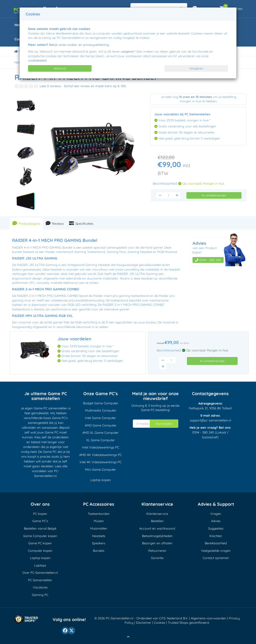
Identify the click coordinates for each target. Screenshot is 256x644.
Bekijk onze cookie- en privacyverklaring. (79, 45)
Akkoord (60, 68)
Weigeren (196, 68)
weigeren (127, 51)
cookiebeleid (37, 60)
